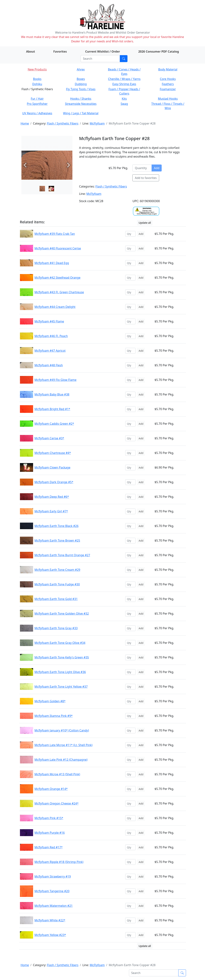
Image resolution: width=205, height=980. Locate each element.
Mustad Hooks (168, 99)
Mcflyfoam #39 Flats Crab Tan (55, 234)
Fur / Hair (37, 99)
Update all (145, 223)
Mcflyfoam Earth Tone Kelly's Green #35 (62, 657)
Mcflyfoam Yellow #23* (50, 935)
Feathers (168, 84)
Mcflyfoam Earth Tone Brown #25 (57, 540)
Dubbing (81, 84)
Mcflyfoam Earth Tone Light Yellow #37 (61, 687)
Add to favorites (146, 178)
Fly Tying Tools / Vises (81, 89)
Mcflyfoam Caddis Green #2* (54, 424)
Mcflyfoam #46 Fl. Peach (51, 336)
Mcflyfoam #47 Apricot (50, 351)
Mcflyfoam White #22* (50, 920)
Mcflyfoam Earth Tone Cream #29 (57, 570)
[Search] (100, 59)
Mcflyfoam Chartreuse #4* (53, 453)
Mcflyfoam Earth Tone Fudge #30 (57, 584)
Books (37, 79)
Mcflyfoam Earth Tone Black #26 (57, 526)
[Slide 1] (51, 189)
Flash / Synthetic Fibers (63, 123)
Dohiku (37, 84)
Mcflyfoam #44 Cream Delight (55, 307)
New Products (37, 69)
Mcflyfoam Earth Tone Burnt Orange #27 (62, 555)
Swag (124, 104)
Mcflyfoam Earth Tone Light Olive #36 (60, 672)
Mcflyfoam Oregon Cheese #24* (57, 803)
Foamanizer (168, 89)
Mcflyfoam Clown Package (52, 467)
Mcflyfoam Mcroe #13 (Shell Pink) (57, 774)
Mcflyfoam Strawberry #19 (53, 876)
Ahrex (81, 69)
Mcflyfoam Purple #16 (50, 833)
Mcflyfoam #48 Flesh (49, 365)
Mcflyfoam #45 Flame (49, 321)
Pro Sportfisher (37, 104)
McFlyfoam (97, 123)
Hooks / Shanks (81, 99)
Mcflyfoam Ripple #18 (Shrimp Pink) (59, 862)
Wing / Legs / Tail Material (81, 113)
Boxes (81, 79)
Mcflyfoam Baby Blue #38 (52, 394)
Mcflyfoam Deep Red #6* (52, 497)
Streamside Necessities (81, 104)
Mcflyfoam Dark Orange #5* (54, 482)
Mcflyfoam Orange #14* (51, 789)
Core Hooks (168, 79)
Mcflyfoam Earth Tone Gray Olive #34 (60, 643)
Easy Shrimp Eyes (124, 84)
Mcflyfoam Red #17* (49, 847)
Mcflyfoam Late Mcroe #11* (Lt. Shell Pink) (64, 745)
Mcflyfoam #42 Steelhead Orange (58, 278)
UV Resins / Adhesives (37, 113)
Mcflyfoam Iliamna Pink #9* (54, 716)
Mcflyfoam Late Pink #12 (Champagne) (61, 760)
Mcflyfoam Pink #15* (49, 818)
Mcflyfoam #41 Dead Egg (52, 263)
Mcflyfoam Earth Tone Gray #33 (56, 628)
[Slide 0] (42, 189)
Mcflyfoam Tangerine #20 (52, 891)
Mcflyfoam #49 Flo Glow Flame (56, 380)
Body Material (168, 69)
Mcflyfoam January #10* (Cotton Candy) (62, 730)
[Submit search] (124, 59)
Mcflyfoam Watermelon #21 (54, 906)
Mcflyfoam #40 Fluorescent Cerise (58, 248)
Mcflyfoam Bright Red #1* (52, 409)
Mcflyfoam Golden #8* (50, 701)
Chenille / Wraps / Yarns (124, 79)
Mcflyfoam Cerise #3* (49, 438)
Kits (124, 99)
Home (25, 123)
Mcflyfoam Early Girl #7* (51, 511)
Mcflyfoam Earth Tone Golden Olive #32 (62, 614)
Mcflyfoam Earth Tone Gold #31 (56, 599)
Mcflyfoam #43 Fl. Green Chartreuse (59, 292)
